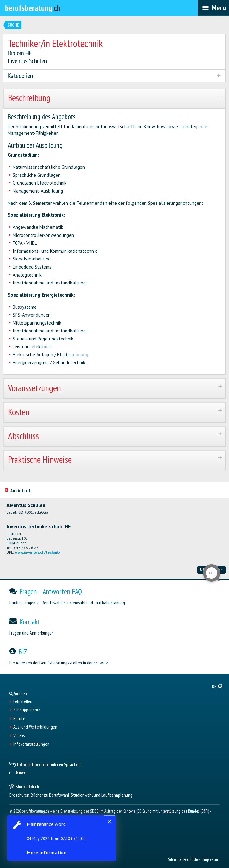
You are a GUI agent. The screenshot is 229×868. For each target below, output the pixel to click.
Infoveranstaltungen (31, 744)
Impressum (211, 859)
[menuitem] (217, 686)
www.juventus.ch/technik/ (38, 552)
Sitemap (174, 859)
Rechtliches (192, 859)
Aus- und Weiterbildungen (35, 727)
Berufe (19, 719)
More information (47, 852)
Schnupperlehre (27, 710)
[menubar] (213, 8)
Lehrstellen (23, 701)
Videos (19, 736)
